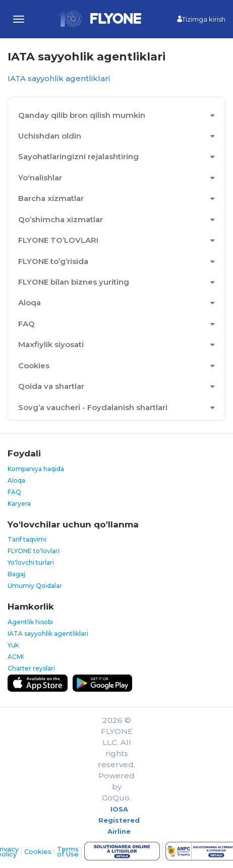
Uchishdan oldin (50, 136)
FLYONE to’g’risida (53, 261)
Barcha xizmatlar (51, 198)
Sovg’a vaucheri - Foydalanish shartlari (93, 407)
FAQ (26, 324)
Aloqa (30, 303)
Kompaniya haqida (36, 469)
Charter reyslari (31, 668)
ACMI (16, 657)
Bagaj (16, 574)
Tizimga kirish (201, 19)
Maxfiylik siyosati (51, 344)
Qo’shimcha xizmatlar (61, 219)
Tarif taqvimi (27, 539)
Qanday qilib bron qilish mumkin (82, 115)
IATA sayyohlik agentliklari (59, 78)
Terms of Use (68, 851)
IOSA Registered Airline (119, 820)
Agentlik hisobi (30, 622)
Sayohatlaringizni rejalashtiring (78, 156)
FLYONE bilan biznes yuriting (74, 282)
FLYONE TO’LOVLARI (58, 240)
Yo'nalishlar (40, 178)
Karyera (19, 504)
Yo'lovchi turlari (31, 562)
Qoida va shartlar (51, 386)
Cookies (34, 365)
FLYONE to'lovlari (34, 551)
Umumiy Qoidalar (35, 586)
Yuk (13, 645)
